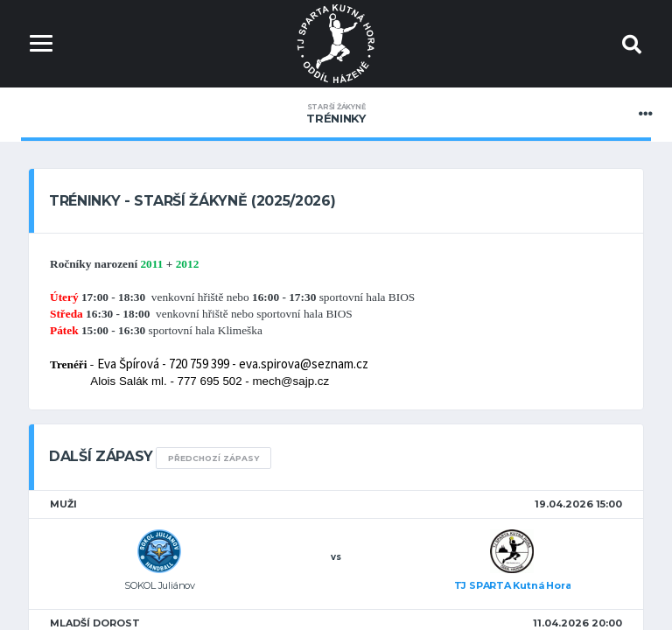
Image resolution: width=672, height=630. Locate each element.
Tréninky (336, 114)
